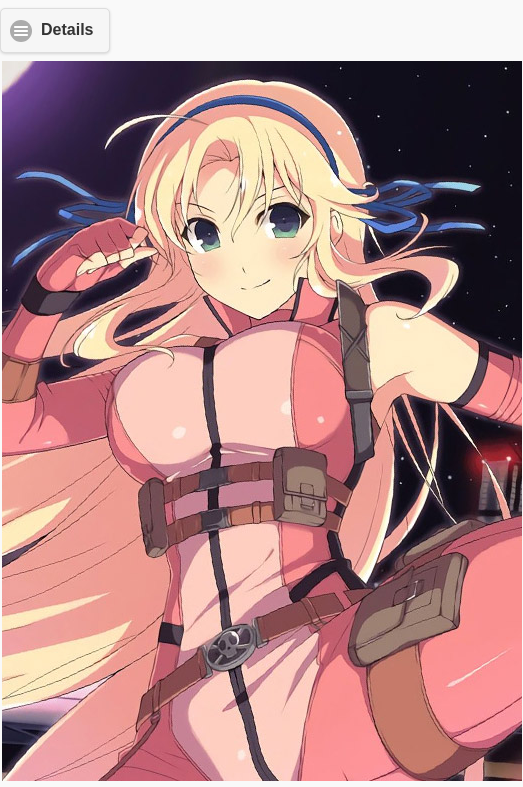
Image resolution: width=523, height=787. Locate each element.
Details (67, 29)
